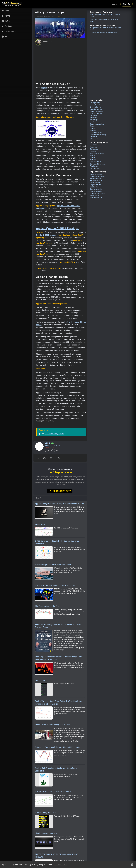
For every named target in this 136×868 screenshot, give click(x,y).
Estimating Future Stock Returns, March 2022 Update (57, 747)
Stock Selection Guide (97, 176)
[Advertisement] (60, 62)
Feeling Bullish (95, 103)
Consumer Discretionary (98, 135)
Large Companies (96, 109)
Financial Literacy (96, 181)
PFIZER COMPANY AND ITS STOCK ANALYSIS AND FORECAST (57, 856)
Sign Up (127, 4)
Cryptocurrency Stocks (98, 193)
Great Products (95, 183)
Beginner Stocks (95, 185)
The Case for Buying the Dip (47, 606)
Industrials (94, 116)
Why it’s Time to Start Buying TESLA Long (53, 725)
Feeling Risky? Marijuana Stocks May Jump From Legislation (56, 769)
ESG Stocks (94, 187)
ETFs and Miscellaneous (98, 139)
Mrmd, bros (40, 680)
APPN (47, 443)
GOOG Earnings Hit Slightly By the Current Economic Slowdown (57, 542)
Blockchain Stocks (96, 195)
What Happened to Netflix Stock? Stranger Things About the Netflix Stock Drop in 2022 (59, 658)
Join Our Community (60, 491)
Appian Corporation (52, 446)
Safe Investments (96, 189)
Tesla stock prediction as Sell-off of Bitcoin (53, 565)
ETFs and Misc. (95, 168)
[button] (16, 11)
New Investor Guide (97, 198)
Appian (44, 88)
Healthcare (94, 122)
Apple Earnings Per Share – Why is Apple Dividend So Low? (60, 504)
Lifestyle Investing (96, 174)
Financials (93, 118)
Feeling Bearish (95, 105)
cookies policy (61, 865)
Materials (93, 130)
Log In (115, 4)
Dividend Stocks (95, 107)
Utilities (93, 128)
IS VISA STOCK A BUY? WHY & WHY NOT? (53, 792)
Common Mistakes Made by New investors (104, 33)
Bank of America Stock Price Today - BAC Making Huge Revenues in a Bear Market (58, 702)
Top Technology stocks (54, 434)
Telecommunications (97, 124)
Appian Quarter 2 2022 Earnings (57, 228)
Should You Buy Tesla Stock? (47, 833)
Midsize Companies (97, 111)
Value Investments (96, 178)
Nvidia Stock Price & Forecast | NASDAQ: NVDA (55, 585)
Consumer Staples (96, 133)
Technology (94, 120)
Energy (92, 126)
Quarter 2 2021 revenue (46, 235)
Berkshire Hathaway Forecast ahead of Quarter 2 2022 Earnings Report (58, 626)
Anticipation (40, 524)
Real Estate (94, 137)
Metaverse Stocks (96, 191)
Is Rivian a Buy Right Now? (46, 812)
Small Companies (96, 113)
